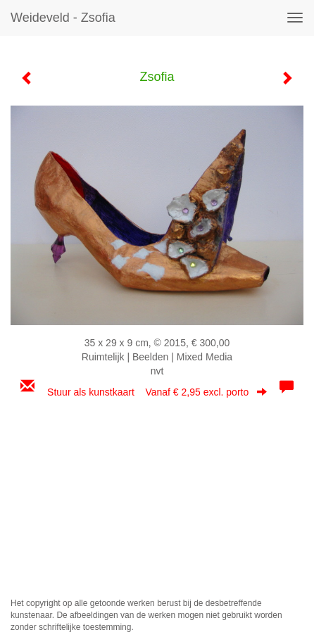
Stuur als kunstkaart (157, 392)
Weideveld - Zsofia (63, 18)
